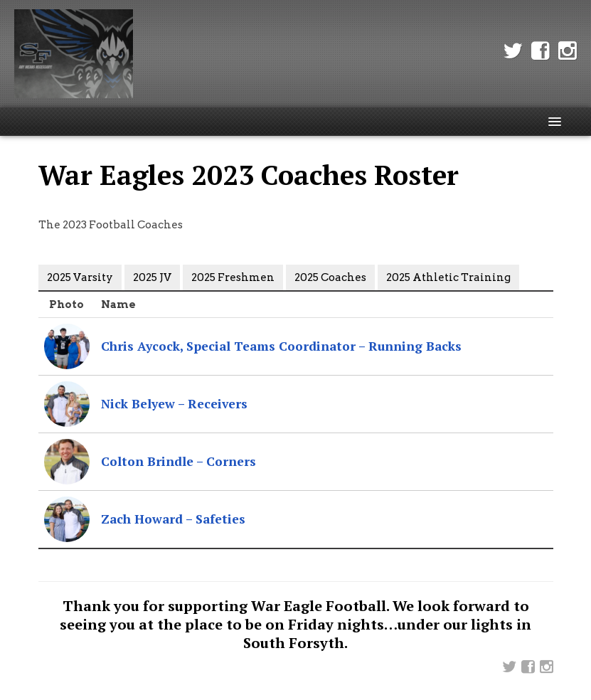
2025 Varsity (80, 277)
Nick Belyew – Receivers (174, 404)
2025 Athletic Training (448, 277)
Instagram (568, 51)
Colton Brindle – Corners (179, 461)
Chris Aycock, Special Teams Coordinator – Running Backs (281, 346)
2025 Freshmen (233, 277)
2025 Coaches (330, 277)
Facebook (541, 51)
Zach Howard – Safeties (173, 519)
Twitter (513, 51)
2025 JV (152, 277)
